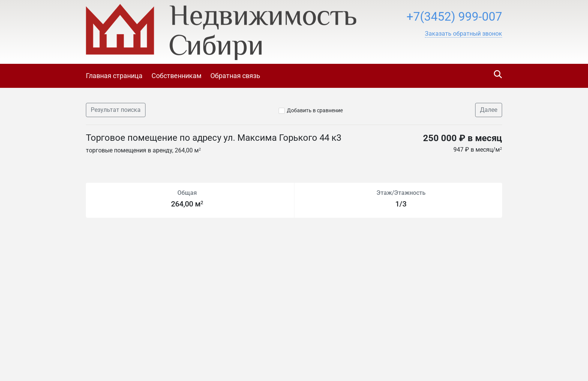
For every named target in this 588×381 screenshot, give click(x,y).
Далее (489, 110)
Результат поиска (116, 110)
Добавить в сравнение (315, 110)
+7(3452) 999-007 (454, 17)
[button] (463, 34)
